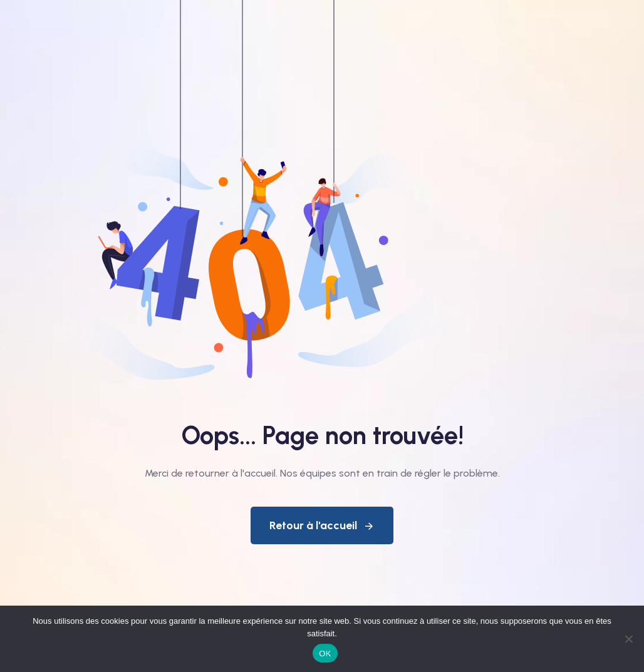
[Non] (628, 639)
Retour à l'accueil (322, 525)
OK (325, 654)
